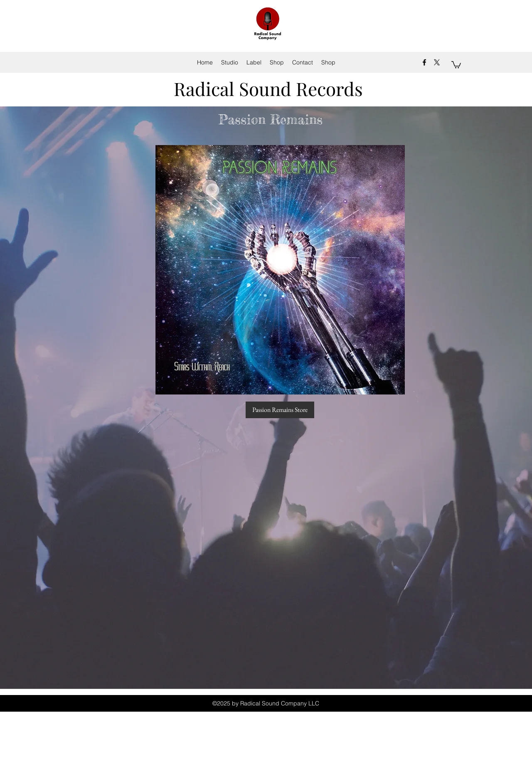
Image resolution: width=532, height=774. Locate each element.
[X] (437, 62)
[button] (456, 64)
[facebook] (424, 62)
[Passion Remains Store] (280, 410)
